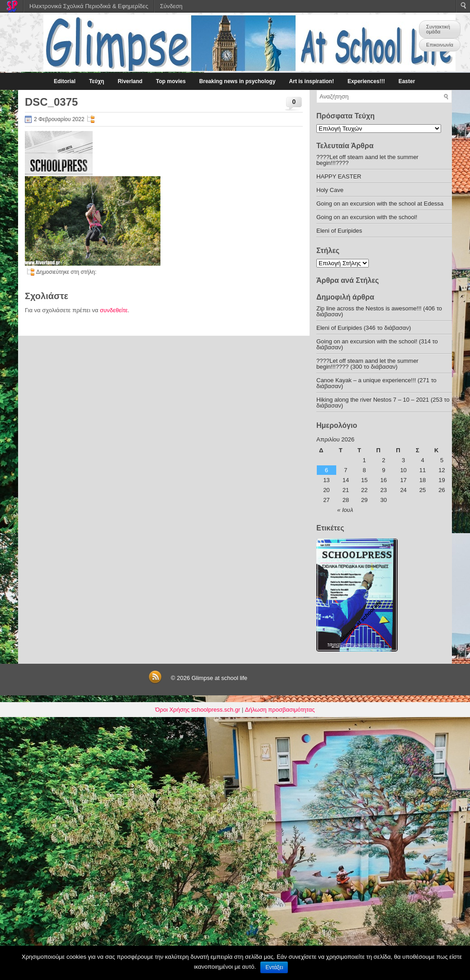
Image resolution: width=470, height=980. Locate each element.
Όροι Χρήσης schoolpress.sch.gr (198, 710)
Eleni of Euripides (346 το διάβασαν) (364, 328)
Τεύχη (96, 81)
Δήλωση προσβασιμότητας (280, 710)
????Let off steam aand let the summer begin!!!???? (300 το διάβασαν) (367, 364)
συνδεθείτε (114, 310)
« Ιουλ (345, 510)
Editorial (65, 81)
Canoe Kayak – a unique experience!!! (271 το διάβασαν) (376, 383)
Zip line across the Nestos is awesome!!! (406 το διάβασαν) (379, 311)
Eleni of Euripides (339, 231)
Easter (407, 81)
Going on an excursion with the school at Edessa (380, 204)
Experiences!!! (366, 81)
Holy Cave (330, 190)
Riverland (130, 81)
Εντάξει (274, 967)
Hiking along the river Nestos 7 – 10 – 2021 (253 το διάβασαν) (383, 403)
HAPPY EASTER (339, 176)
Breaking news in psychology (237, 81)
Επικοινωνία (440, 45)
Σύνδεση (171, 6)
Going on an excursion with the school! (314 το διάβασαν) (377, 344)
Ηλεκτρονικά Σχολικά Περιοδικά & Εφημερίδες (89, 6)
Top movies (171, 81)
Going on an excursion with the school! (367, 217)
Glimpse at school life (220, 678)
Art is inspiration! (312, 81)
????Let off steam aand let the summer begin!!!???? (367, 160)
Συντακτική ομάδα (438, 29)
